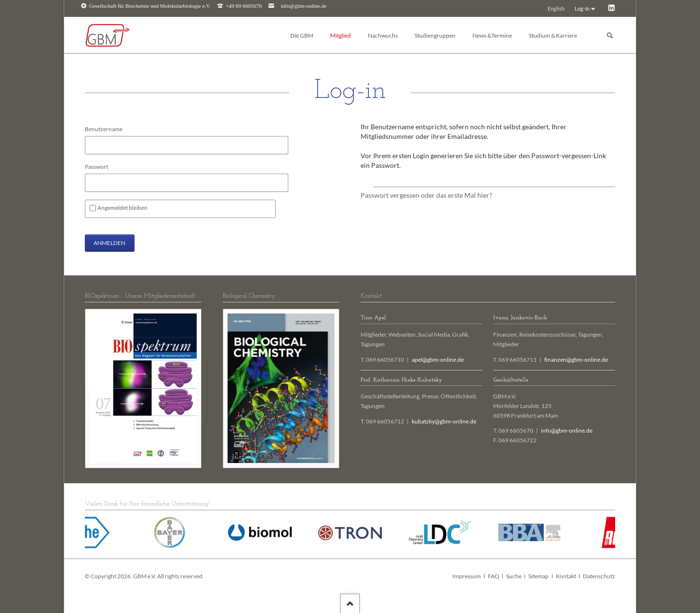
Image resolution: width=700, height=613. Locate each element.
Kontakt (566, 576)
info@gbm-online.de (304, 6)
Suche (514, 576)
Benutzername (104, 129)
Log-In (582, 8)
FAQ (494, 576)
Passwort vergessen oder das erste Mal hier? (426, 195)
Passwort (96, 167)
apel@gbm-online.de (438, 360)
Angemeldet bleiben (122, 208)
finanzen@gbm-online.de (576, 360)
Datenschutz (599, 576)
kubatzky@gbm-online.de (444, 421)
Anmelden (109, 243)
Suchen (610, 35)
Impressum (466, 576)
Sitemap (538, 576)
